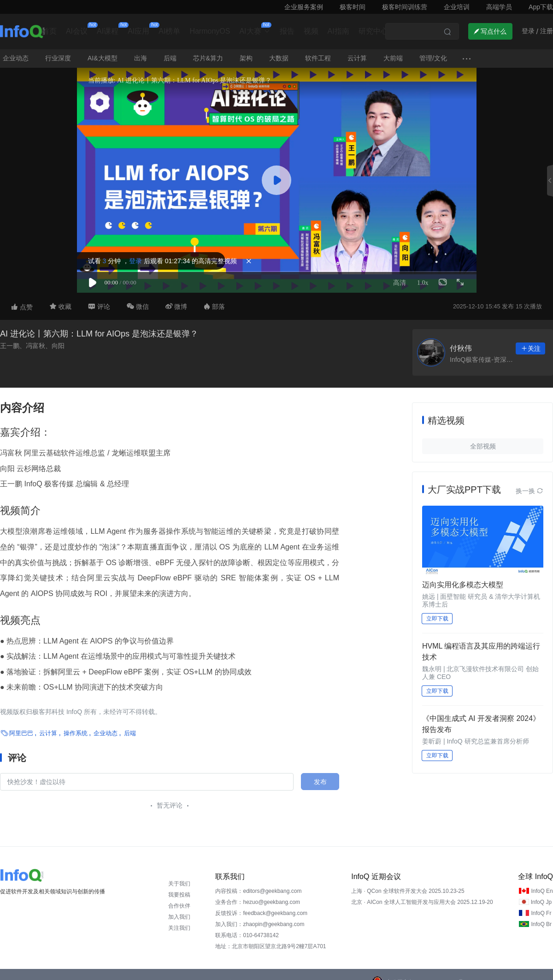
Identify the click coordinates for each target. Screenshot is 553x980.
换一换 (529, 491)
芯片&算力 (208, 58)
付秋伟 (461, 348)
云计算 (357, 58)
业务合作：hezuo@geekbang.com (258, 902)
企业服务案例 (304, 7)
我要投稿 (179, 895)
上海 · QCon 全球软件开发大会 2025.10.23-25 (408, 891)
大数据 (279, 58)
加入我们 (179, 917)
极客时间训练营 (405, 7)
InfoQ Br (541, 924)
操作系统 (76, 733)
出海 (141, 58)
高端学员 (499, 7)
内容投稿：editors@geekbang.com (258, 891)
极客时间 (353, 7)
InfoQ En (542, 891)
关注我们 (179, 928)
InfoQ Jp (541, 902)
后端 (170, 58)
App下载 (541, 7)
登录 (135, 261)
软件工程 (318, 58)
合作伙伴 (179, 906)
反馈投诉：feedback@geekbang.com (261, 913)
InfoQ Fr (541, 913)
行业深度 (58, 58)
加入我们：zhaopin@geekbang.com (260, 924)
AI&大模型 (103, 58)
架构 (246, 58)
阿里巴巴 (21, 733)
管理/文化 (433, 58)
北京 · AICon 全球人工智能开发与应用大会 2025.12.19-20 (422, 902)
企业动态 (16, 58)
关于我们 (179, 884)
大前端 (393, 58)
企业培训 (457, 7)
